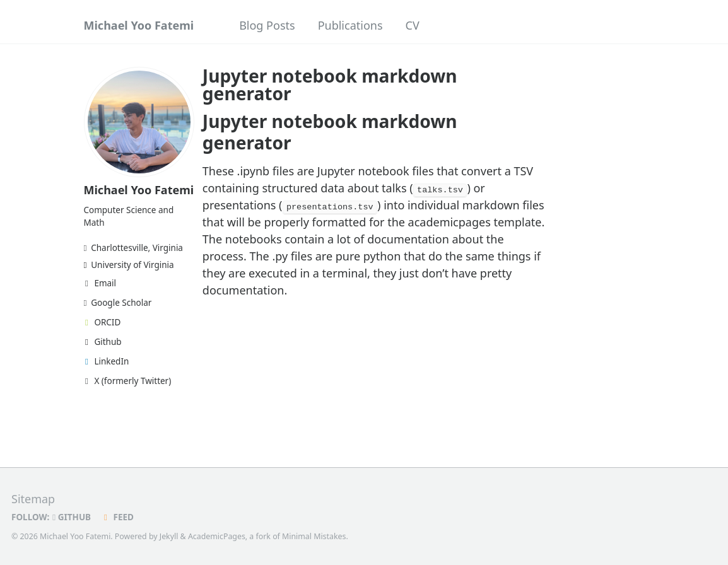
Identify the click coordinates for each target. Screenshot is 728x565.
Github (103, 342)
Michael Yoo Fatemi (139, 25)
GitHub (72, 516)
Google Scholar (118, 303)
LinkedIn (107, 361)
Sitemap (33, 498)
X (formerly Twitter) (128, 381)
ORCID (103, 322)
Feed (117, 516)
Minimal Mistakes (314, 536)
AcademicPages (217, 536)
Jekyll (169, 536)
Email (100, 283)
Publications (350, 25)
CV (413, 25)
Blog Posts (267, 25)
